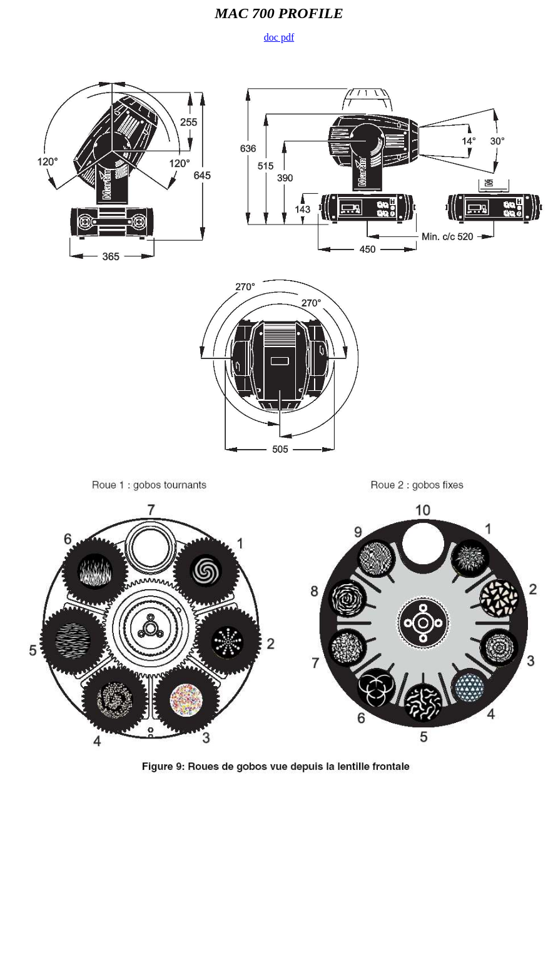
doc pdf (279, 37)
